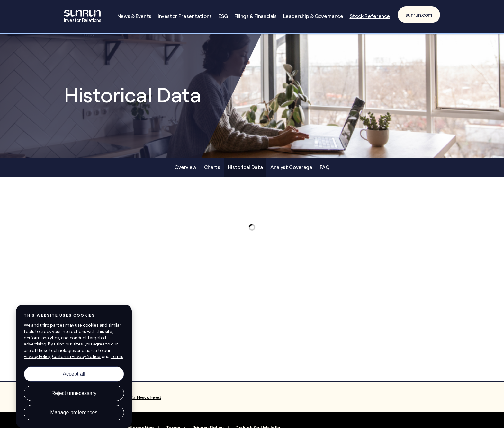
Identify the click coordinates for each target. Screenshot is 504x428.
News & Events (134, 16)
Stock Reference (370, 16)
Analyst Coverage (291, 167)
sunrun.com (419, 15)
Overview (185, 167)
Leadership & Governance (313, 16)
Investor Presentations (185, 16)
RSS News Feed (144, 397)
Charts (212, 167)
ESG (223, 16)
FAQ (325, 167)
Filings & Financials (256, 16)
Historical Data (245, 167)
